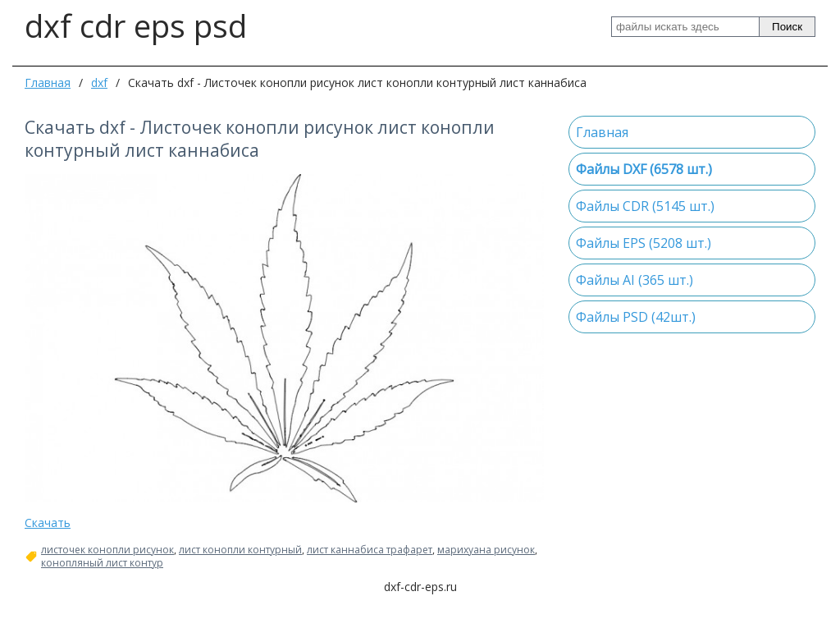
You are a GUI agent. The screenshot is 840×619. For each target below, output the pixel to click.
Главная (48, 83)
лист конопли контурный (240, 550)
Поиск (787, 27)
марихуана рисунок (486, 550)
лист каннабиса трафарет (370, 550)
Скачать (48, 523)
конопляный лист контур (102, 563)
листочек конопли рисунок (107, 550)
